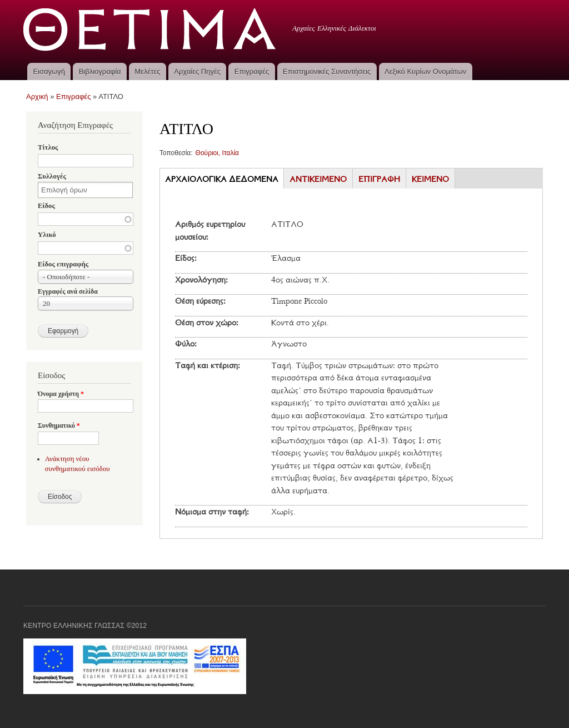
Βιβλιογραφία (100, 71)
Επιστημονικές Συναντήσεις (327, 71)
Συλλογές (52, 176)
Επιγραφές (252, 71)
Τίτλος (48, 147)
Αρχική (37, 96)
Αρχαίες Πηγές (197, 71)
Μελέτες (147, 71)
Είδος (46, 206)
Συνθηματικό (59, 425)
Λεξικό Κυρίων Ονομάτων (425, 71)
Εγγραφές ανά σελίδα (68, 291)
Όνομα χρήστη (61, 394)
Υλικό (47, 235)
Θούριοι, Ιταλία (217, 153)
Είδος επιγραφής (63, 264)
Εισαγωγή (49, 71)
